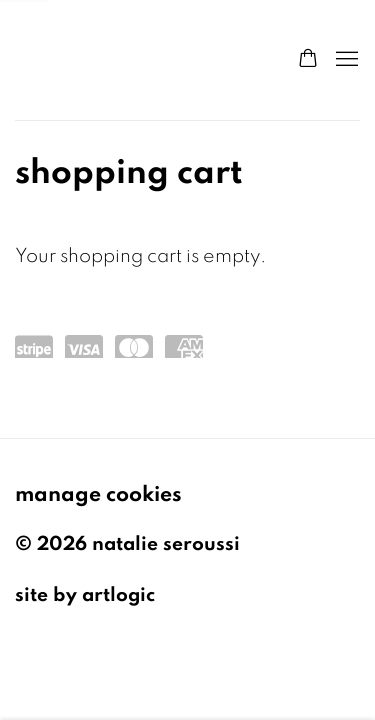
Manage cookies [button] (98, 494)
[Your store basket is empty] (308, 60)
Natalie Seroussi (135, 60)
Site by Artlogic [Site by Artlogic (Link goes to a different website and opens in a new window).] (85, 595)
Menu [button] (345, 60)
